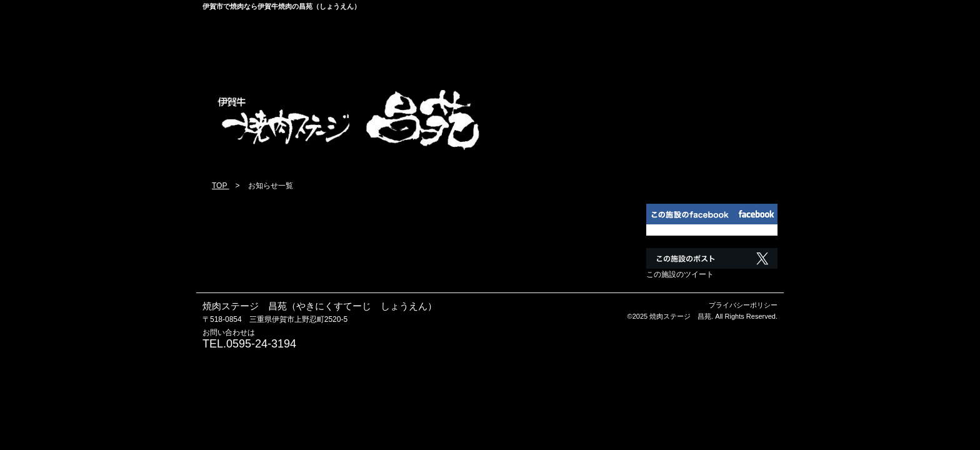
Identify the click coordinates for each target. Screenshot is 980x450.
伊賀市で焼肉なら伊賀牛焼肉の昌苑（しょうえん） (282, 6)
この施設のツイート (680, 274)
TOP (221, 186)
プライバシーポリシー (743, 305)
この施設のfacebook (680, 230)
